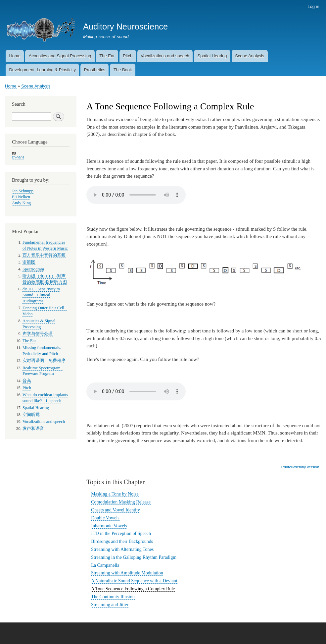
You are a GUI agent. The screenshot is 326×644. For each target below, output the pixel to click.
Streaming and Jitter (110, 605)
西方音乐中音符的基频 (44, 255)
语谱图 (29, 262)
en (14, 152)
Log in (313, 6)
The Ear (107, 56)
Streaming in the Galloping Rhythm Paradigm (134, 557)
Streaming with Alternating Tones (122, 549)
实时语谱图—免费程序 (44, 361)
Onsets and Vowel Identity (116, 510)
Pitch (128, 56)
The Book (123, 70)
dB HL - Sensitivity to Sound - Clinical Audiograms (41, 295)
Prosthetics (95, 70)
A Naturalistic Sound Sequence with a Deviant (134, 581)
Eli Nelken (21, 197)
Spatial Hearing (212, 56)
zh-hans (18, 157)
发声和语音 (33, 429)
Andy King (21, 203)
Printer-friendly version (300, 467)
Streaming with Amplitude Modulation (127, 573)
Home (15, 56)
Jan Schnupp (23, 191)
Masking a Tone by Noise (115, 494)
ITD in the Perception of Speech (121, 533)
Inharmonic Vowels (109, 526)
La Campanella (105, 565)
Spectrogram (33, 269)
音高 (27, 381)
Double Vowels (105, 518)
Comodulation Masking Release (121, 502)
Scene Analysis (250, 56)
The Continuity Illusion (113, 597)
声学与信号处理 (38, 334)
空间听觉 (31, 415)
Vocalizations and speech (165, 56)
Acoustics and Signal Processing (60, 56)
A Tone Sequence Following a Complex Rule (133, 589)
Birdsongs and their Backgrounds (122, 541)
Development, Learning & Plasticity (42, 70)
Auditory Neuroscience (125, 27)
